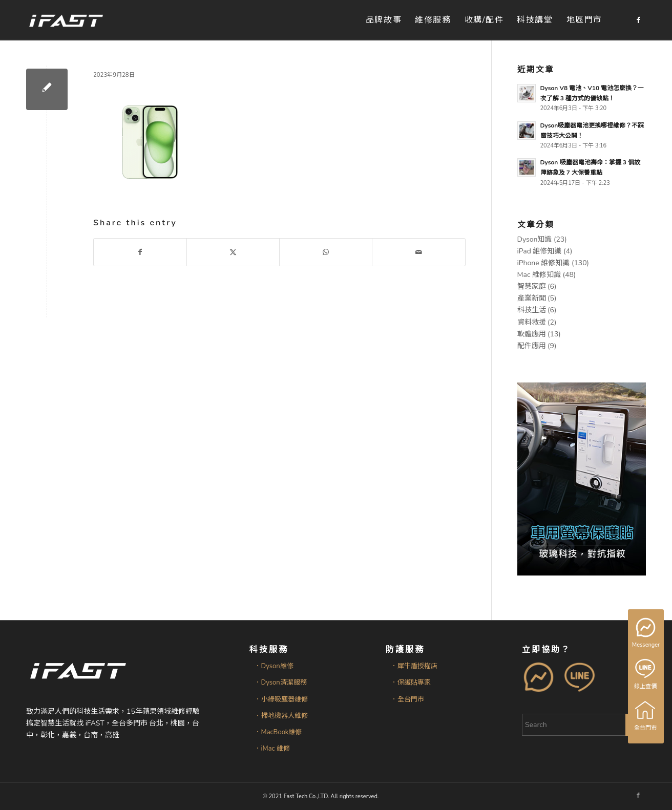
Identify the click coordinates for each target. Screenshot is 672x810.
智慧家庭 (532, 286)
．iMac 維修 (272, 749)
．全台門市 (407, 699)
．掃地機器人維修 (281, 716)
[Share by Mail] (418, 252)
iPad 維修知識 (540, 251)
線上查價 (646, 674)
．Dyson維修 (274, 666)
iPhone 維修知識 (544, 263)
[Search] (584, 725)
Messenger (647, 633)
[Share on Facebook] (140, 252)
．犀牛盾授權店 (414, 666)
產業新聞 (532, 298)
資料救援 (532, 322)
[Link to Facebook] (638, 20)
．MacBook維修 (278, 732)
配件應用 (532, 346)
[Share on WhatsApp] (326, 252)
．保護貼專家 (411, 683)
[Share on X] (233, 252)
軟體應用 (532, 334)
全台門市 (646, 716)
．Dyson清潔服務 (281, 683)
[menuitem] (384, 20)
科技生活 (532, 310)
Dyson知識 (535, 239)
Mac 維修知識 (539, 275)
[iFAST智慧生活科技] (66, 20)
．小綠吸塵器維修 (281, 699)
